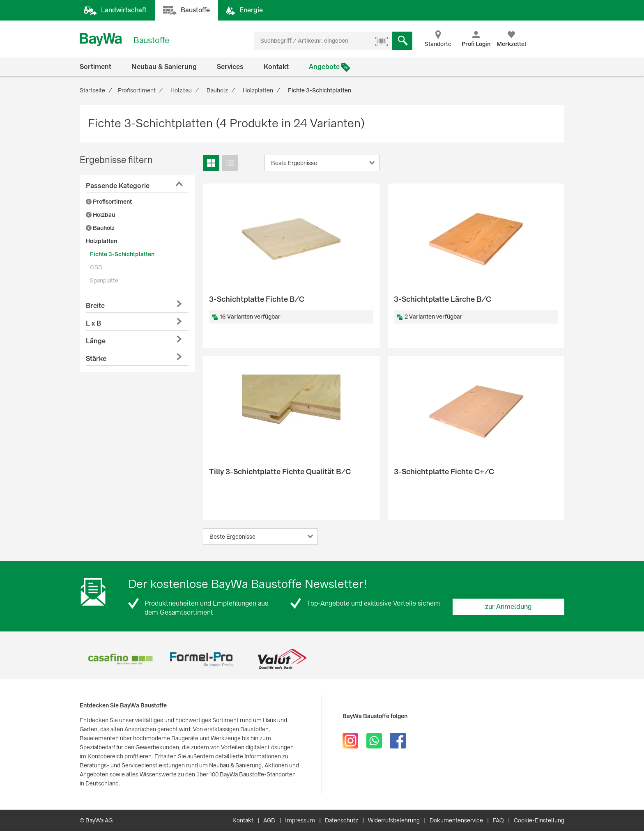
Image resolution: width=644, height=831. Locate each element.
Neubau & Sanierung (164, 67)
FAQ (498, 820)
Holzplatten (101, 241)
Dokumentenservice (456, 820)
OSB (96, 267)
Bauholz (100, 228)
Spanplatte (104, 280)
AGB (269, 820)
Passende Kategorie (118, 186)
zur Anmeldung (508, 607)
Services (230, 67)
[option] (120, 659)
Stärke (96, 359)
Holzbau (100, 215)
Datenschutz (342, 820)
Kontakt (276, 67)
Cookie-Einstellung (539, 820)
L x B (93, 323)
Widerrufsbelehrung (394, 820)
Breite (95, 306)
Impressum (300, 820)
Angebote (324, 67)
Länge (96, 341)
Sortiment (95, 67)
